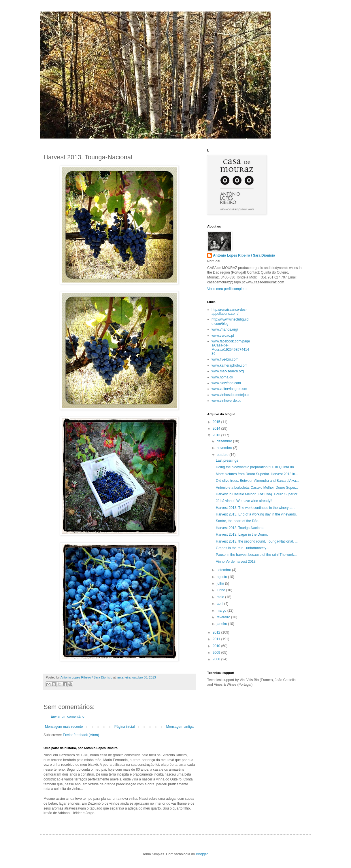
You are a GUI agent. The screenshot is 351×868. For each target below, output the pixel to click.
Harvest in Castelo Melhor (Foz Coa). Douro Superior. (257, 494)
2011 (217, 639)
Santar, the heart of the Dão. (238, 521)
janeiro (222, 624)
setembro (224, 570)
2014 (217, 429)
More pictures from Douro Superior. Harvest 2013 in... (257, 474)
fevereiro (224, 617)
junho (221, 590)
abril (220, 604)
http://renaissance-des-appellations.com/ (229, 312)
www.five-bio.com (225, 359)
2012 (217, 632)
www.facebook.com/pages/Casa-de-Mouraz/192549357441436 (231, 347)
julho (221, 583)
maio (221, 597)
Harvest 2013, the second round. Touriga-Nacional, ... (257, 541)
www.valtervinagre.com (229, 389)
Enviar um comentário (68, 717)
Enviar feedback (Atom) (81, 735)
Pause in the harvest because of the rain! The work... (256, 555)
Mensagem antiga (180, 727)
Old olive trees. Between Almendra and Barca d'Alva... (257, 481)
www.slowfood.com (226, 383)
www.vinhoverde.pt (226, 401)
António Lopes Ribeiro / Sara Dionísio (244, 255)
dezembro (225, 441)
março (222, 611)
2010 (217, 646)
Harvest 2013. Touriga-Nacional (240, 528)
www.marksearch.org (228, 371)
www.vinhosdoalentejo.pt (231, 395)
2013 (217, 435)
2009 (217, 653)
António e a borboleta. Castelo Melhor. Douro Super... (257, 488)
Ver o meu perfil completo (227, 289)
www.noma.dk (222, 377)
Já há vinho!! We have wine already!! (244, 501)
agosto (222, 577)
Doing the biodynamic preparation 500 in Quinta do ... (257, 467)
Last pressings (227, 460)
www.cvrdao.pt (223, 336)
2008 (217, 659)
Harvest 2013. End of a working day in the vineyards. (256, 514)
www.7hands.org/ (225, 329)
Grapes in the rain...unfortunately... (242, 548)
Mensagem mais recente (64, 727)
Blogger (202, 854)
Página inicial (125, 727)
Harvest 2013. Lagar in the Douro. (242, 535)
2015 (217, 422)
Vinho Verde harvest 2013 (236, 562)
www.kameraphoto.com (230, 365)
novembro (225, 448)
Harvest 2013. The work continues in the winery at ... (256, 508)
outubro (223, 455)
